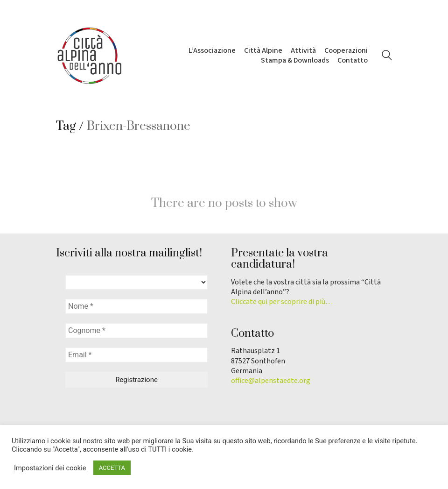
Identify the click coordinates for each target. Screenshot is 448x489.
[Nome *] (136, 306)
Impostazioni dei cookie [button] (50, 468)
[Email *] (136, 355)
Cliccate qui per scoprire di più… (282, 302)
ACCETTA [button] (112, 468)
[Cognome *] (136, 331)
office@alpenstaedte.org (271, 381)
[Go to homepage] (89, 56)
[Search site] (387, 57)
